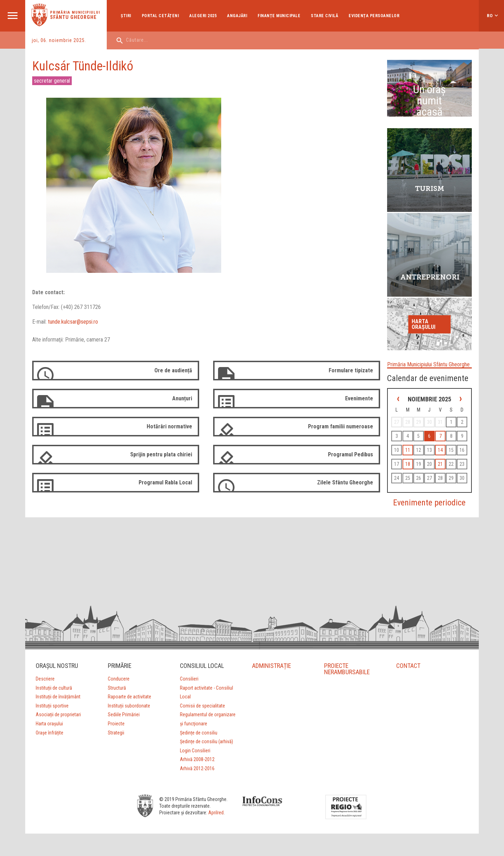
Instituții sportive (52, 706)
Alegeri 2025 (203, 16)
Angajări (237, 16)
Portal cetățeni (160, 16)
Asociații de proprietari (58, 715)
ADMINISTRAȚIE (272, 666)
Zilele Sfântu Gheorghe (345, 482)
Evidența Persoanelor (374, 16)
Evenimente (359, 398)
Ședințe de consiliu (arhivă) (206, 741)
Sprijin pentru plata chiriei (161, 454)
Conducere (119, 679)
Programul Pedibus (351, 454)
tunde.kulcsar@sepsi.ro (73, 322)
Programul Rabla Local (165, 482)
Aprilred (216, 813)
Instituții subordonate (129, 706)
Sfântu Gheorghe (73, 17)
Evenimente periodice (429, 503)
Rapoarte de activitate (129, 697)
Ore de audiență (173, 370)
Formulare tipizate (351, 370)
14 (440, 450)
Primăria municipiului (75, 12)
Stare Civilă (324, 16)
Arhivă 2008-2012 (197, 759)
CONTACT (408, 666)
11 (408, 450)
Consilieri (189, 679)
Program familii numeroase (341, 426)
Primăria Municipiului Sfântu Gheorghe (428, 364)
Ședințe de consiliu (199, 733)
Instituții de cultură (54, 688)
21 (440, 464)
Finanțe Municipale (279, 16)
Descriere (45, 679)
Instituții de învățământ (58, 697)
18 (408, 464)
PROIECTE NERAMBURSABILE (347, 669)
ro (490, 16)
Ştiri (126, 16)
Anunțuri (182, 398)
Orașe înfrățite (50, 733)
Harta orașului (423, 324)
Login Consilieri (195, 751)
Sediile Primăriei (124, 715)
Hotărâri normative (169, 426)
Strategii (116, 733)
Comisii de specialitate (202, 706)
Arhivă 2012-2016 (197, 768)
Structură (117, 688)
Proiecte (116, 724)
